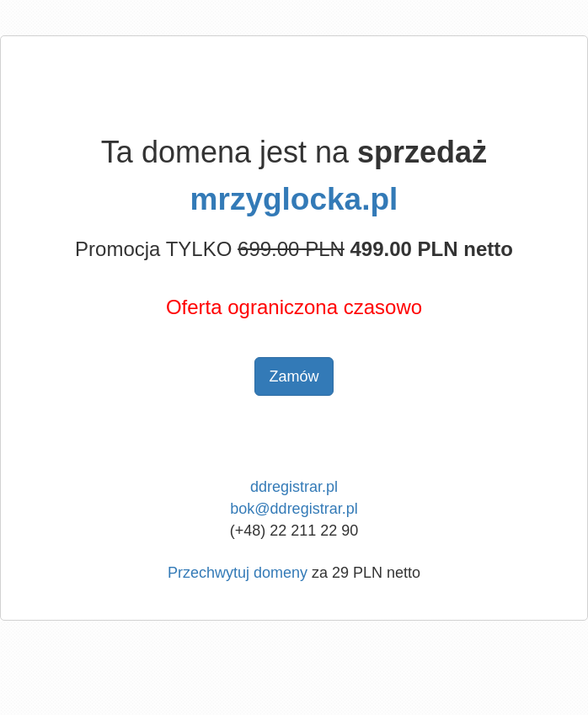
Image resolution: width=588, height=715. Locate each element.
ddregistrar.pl (294, 487)
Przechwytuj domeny (238, 573)
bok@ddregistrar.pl (294, 509)
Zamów (294, 376)
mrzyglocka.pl (294, 199)
